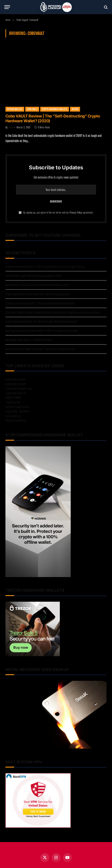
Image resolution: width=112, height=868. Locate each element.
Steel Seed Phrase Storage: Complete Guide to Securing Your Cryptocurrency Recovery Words (53, 312)
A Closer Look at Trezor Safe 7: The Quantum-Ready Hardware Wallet (40, 303)
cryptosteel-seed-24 (16, 393)
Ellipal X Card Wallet (16, 420)
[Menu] (7, 7)
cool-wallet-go (13, 416)
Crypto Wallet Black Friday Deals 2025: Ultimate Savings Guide (37, 294)
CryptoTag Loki (13, 402)
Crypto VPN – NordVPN (17, 411)
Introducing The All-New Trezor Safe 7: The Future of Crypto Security (40, 349)
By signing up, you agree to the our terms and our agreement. (56, 213)
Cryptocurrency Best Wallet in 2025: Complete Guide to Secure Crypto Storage (45, 267)
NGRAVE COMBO (13, 398)
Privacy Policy (76, 213)
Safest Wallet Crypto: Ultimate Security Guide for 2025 (33, 276)
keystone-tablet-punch (17, 407)
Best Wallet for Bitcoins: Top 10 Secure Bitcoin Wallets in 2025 (37, 285)
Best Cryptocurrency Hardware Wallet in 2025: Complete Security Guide (42, 331)
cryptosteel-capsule (16, 379)
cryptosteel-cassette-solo (19, 388)
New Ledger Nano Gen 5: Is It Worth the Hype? (29, 340)
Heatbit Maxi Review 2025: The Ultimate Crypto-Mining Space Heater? (41, 322)
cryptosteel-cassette (16, 384)
